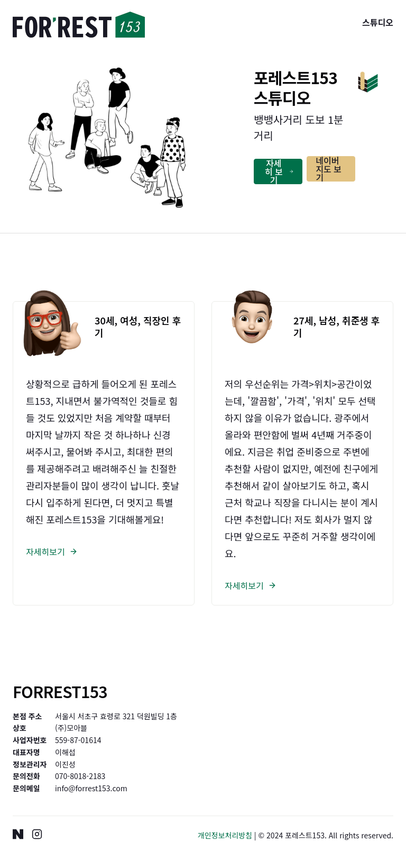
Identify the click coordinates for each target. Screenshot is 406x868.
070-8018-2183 (80, 776)
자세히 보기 (279, 171)
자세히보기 (52, 551)
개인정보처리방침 (225, 835)
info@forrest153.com (91, 788)
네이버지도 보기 (329, 169)
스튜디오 (378, 22)
